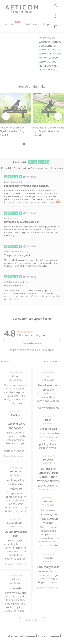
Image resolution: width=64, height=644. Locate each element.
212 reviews (37, 121)
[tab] (24, 97)
